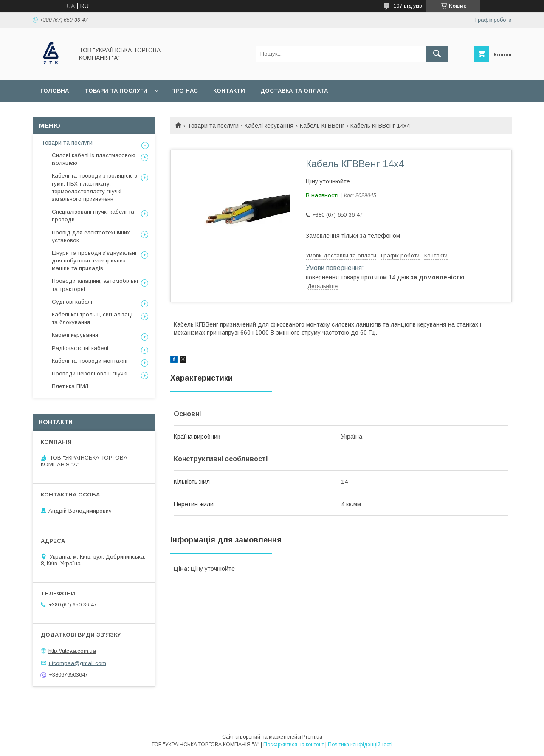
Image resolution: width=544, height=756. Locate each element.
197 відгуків (408, 6)
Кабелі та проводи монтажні (90, 361)
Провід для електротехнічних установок (91, 236)
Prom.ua (312, 737)
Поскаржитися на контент (294, 745)
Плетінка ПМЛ (70, 386)
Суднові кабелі (72, 302)
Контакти (229, 91)
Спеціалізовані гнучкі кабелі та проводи (93, 216)
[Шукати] (437, 54)
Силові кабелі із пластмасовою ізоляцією (94, 159)
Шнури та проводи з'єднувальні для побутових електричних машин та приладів (94, 261)
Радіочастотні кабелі (80, 348)
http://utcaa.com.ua (72, 651)
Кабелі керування (269, 126)
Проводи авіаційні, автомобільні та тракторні (95, 285)
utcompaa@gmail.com (78, 663)
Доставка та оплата (294, 91)
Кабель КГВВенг (322, 126)
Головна (55, 91)
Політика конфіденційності (360, 745)
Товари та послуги (116, 91)
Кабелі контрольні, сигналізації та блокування (93, 318)
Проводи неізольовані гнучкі (90, 374)
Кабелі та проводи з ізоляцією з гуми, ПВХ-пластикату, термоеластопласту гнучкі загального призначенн (94, 187)
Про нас (185, 91)
